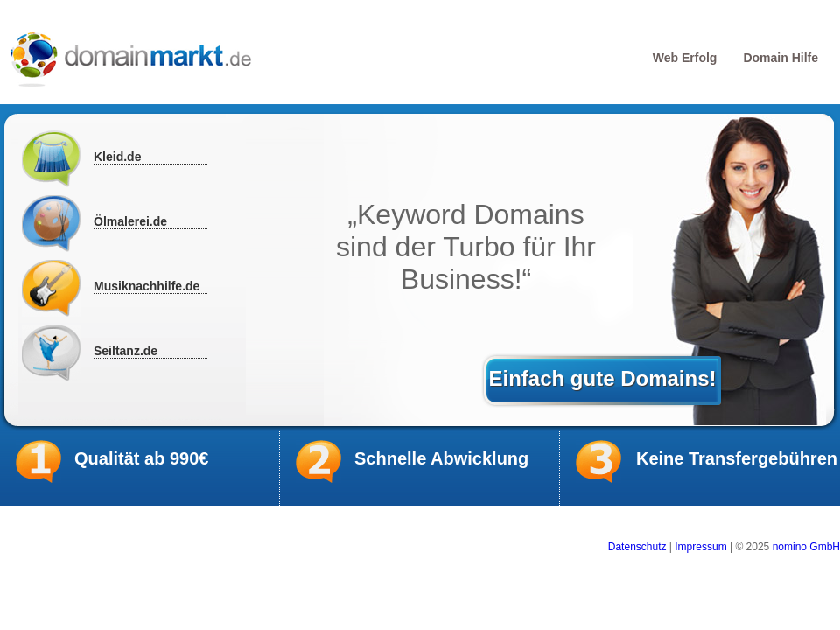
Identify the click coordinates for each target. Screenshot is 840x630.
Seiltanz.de (126, 351)
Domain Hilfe (780, 58)
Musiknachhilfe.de (147, 286)
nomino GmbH (806, 547)
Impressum (700, 547)
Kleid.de (117, 157)
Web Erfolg (685, 58)
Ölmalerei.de (130, 221)
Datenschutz (637, 547)
